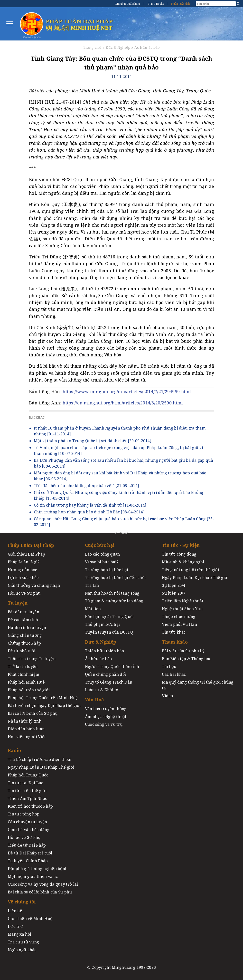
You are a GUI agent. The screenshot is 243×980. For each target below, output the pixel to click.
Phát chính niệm (23, 674)
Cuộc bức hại (100, 545)
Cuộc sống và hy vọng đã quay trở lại (43, 884)
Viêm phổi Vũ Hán (179, 624)
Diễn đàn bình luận (26, 729)
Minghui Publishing (128, 4)
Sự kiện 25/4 (174, 585)
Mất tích (93, 609)
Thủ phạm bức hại (103, 624)
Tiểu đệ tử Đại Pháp (27, 845)
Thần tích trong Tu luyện (32, 659)
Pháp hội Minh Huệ (26, 682)
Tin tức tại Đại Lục (25, 783)
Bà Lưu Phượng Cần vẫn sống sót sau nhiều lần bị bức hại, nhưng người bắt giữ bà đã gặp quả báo (123, 463)
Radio (14, 750)
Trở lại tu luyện (23, 666)
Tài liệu (169, 666)
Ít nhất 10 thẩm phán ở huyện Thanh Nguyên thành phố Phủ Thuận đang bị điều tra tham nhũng (120, 431)
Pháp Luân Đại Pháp (31, 545)
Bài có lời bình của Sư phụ (33, 713)
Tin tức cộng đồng (179, 554)
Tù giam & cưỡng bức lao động (114, 601)
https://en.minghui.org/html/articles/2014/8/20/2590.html (123, 403)
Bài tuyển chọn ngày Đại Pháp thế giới (44, 706)
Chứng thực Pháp (24, 643)
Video (167, 696)
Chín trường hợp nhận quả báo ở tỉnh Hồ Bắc (89, 512)
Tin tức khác (174, 632)
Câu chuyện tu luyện (27, 822)
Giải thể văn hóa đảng (29, 830)
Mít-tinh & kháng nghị (183, 562)
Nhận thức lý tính (25, 721)
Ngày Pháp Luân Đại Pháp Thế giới (195, 578)
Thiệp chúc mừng (179, 617)
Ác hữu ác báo (147, 47)
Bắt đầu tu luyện (24, 612)
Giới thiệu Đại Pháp (26, 554)
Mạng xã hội (19, 934)
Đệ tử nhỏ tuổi (22, 651)
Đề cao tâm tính (23, 620)
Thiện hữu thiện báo (104, 651)
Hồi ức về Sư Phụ (24, 837)
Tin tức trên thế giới (27, 791)
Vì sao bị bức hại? (102, 562)
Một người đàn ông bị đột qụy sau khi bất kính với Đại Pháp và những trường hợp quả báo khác (120, 476)
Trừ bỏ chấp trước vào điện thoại (40, 759)
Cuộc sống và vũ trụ (104, 724)
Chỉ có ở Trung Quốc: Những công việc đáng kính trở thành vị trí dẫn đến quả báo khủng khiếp (118, 495)
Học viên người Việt (27, 737)
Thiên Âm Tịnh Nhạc (27, 798)
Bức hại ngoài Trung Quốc (110, 617)
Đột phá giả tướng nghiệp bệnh (38, 869)
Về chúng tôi (22, 902)
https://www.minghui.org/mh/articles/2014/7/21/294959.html (127, 392)
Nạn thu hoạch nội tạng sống (112, 593)
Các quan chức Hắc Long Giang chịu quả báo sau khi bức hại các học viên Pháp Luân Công (124, 522)
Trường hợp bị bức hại (107, 570)
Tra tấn (92, 585)
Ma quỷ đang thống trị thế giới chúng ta (198, 685)
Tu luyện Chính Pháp (28, 861)
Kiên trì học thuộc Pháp (30, 806)
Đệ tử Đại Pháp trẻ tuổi (30, 853)
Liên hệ (15, 911)
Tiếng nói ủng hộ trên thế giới (191, 570)
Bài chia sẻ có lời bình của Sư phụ (40, 892)
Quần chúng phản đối (105, 674)
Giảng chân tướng (25, 635)
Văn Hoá (95, 700)
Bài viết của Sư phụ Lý (183, 651)
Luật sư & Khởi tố (102, 690)
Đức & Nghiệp (118, 47)
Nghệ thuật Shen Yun (182, 609)
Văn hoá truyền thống (106, 709)
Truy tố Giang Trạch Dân (109, 682)
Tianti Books (156, 4)
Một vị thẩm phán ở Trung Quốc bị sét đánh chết (93, 441)
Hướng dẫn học (23, 570)
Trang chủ (92, 47)
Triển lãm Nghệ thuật (183, 601)
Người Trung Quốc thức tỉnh (112, 666)
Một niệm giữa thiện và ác (33, 876)
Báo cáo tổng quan (103, 554)
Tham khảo (175, 642)
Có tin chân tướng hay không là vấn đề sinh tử (90, 505)
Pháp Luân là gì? (24, 562)
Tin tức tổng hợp (24, 814)
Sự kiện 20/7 (174, 593)
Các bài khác (174, 674)
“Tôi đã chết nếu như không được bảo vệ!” (86, 486)
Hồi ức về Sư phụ (24, 593)
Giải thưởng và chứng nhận (34, 585)
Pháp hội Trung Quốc (28, 775)
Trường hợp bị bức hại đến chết (116, 578)
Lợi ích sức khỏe (23, 578)
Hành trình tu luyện (27, 627)
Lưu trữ (15, 926)
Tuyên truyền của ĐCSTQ (109, 632)
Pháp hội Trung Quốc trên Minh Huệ (43, 698)
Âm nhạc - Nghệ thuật (106, 716)
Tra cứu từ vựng (23, 942)
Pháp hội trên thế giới (29, 690)
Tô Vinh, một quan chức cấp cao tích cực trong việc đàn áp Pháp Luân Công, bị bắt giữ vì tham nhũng (118, 451)
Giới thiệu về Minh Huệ (30, 919)
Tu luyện (18, 603)
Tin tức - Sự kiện (181, 545)
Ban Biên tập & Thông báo (187, 659)
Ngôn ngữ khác (181, 4)
